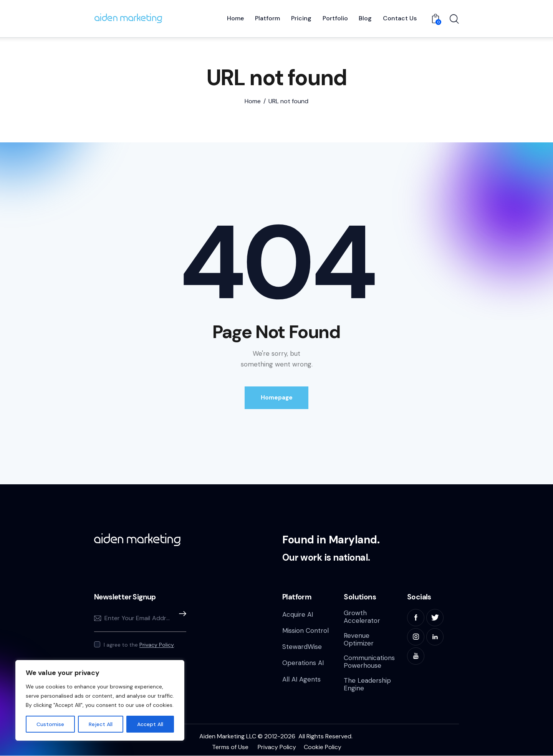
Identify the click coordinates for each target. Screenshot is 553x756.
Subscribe (180, 618)
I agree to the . (139, 645)
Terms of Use (230, 747)
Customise (50, 724)
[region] (100, 700)
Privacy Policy (157, 645)
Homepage (277, 398)
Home (253, 101)
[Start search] (454, 20)
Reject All (101, 724)
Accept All (150, 724)
